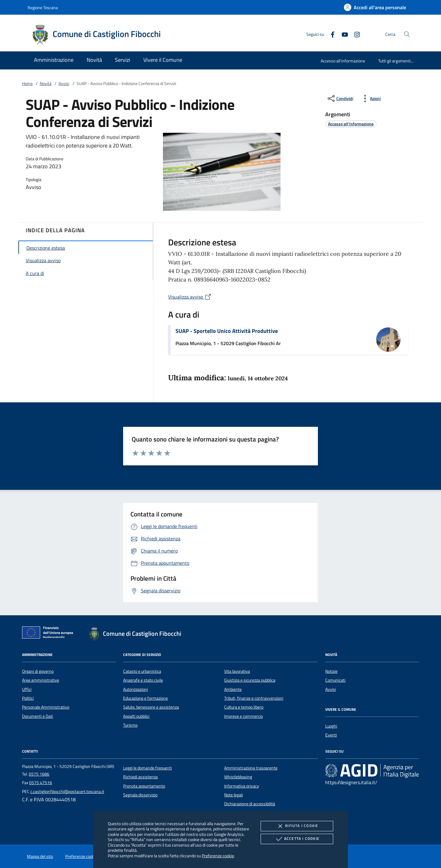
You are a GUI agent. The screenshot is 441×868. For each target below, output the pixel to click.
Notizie (331, 671)
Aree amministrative (41, 680)
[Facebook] (330, 34)
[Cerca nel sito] (407, 34)
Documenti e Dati (38, 716)
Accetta (297, 839)
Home (27, 84)
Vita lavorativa (237, 671)
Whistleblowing (238, 777)
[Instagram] (355, 34)
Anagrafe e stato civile (143, 680)
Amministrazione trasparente (251, 768)
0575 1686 (39, 774)
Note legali (234, 795)
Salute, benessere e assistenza (151, 707)
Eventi (331, 735)
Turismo (130, 725)
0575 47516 (41, 783)
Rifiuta (297, 826)
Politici (28, 698)
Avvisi (64, 84)
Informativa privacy (242, 786)
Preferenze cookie (218, 856)
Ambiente (233, 689)
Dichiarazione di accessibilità (250, 804)
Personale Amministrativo (46, 707)
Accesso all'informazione (343, 61)
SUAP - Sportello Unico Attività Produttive (227, 331)
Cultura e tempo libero (244, 707)
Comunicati (335, 680)
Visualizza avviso (190, 297)
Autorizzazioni (136, 689)
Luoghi (331, 726)
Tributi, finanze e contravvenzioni (254, 698)
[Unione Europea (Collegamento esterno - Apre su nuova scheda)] (49, 634)
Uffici (27, 689)
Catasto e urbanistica (142, 671)
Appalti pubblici (136, 716)
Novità (46, 84)
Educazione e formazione (145, 698)
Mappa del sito (40, 856)
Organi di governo (38, 671)
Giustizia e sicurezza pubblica (250, 680)
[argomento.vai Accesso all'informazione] (351, 124)
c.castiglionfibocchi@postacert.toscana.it (67, 792)
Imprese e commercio (243, 716)
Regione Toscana (43, 7)
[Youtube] (342, 34)
